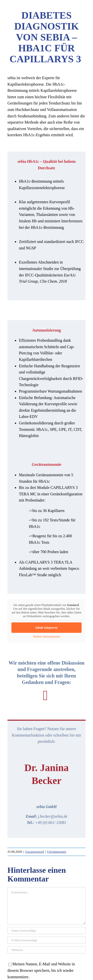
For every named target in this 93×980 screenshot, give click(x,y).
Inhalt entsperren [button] (46, 628)
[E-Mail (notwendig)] (46, 940)
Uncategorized (34, 852)
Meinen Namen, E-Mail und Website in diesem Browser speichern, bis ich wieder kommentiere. (41, 970)
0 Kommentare (57, 852)
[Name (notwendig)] (46, 930)
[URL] (46, 950)
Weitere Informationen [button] (46, 637)
